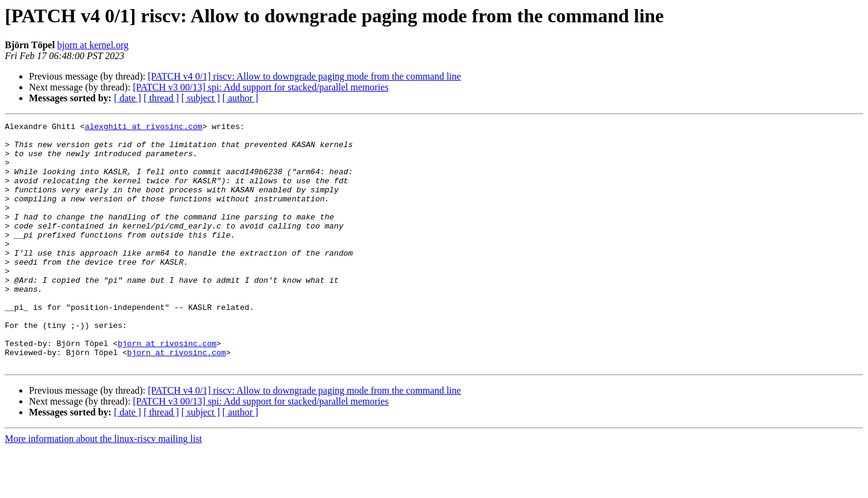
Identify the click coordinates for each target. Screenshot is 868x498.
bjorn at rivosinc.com (167, 388)
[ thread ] (161, 98)
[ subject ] (201, 98)
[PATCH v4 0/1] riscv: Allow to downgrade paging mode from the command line (304, 76)
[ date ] (127, 98)
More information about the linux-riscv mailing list (103, 487)
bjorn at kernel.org (93, 45)
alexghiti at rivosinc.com (144, 128)
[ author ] (241, 98)
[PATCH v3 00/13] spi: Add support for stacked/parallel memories (260, 87)
